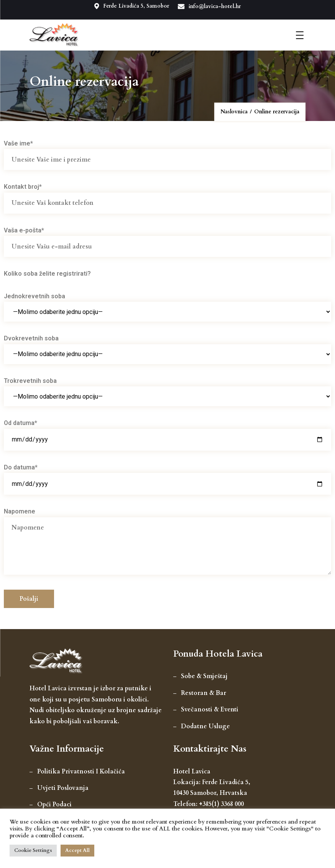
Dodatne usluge (205, 725)
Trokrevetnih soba (167, 387)
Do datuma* (167, 474)
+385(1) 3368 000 (221, 803)
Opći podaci (54, 804)
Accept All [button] (77, 850)
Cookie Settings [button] (33, 850)
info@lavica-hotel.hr (211, 6)
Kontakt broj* (167, 194)
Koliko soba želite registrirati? (47, 273)
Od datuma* (167, 430)
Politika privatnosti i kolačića (81, 770)
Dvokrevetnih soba (167, 345)
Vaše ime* (167, 150)
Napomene (167, 541)
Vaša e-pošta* (167, 237)
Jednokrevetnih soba (167, 303)
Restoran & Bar (204, 692)
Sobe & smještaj (204, 675)
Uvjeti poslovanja (63, 787)
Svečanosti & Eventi (210, 709)
